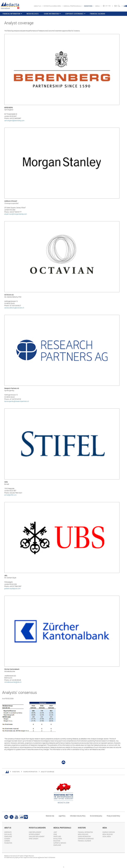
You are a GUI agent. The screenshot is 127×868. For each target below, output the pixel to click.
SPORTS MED (57, 836)
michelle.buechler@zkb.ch (13, 682)
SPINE (55, 834)
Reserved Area (50, 816)
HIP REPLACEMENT (34, 834)
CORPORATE (8, 832)
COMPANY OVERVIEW (109, 832)
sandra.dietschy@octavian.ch (14, 308)
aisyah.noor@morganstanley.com (16, 214)
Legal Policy (62, 816)
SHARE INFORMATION (51, 14)
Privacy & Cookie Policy (113, 816)
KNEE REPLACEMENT (35, 832)
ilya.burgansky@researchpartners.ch (17, 401)
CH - (107, 6)
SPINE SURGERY (34, 839)
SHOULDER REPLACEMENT (37, 836)
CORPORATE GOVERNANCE (74, 14)
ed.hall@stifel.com (10, 495)
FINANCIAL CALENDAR (97, 14)
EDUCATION (57, 841)
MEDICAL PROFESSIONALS (73, 6)
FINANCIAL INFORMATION (11, 14)
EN (110, 6)
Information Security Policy (78, 816)
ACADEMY (7, 839)
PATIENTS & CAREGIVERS (52, 6)
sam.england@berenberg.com (14, 120)
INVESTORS (16, 772)
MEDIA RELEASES (33, 14)
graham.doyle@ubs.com (12, 588)
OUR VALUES (8, 834)
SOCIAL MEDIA (107, 836)
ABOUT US (38, 6)
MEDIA (98, 6)
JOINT (55, 832)
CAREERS (7, 841)
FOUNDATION (8, 843)
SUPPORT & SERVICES (60, 843)
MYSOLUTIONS (58, 839)
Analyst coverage (47, 772)
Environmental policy (96, 816)
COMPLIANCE (8, 836)
